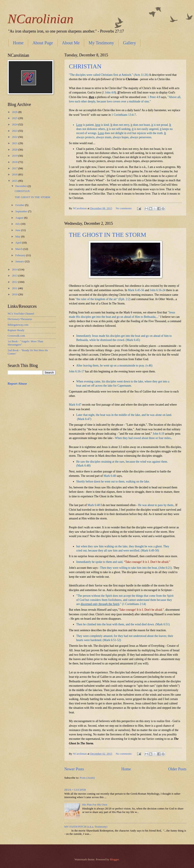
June (18, 230)
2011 (15, 288)
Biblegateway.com (18, 325)
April (19, 243)
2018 (15, 162)
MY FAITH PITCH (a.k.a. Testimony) (86, 827)
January (20, 261)
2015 (15, 181)
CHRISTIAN (85, 66)
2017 (15, 168)
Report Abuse (17, 384)
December (21, 186)
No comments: (124, 208)
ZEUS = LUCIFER (75, 790)
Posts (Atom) (87, 778)
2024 (15, 124)
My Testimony (101, 43)
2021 (15, 143)
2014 (15, 270)
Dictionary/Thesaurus (20, 319)
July (18, 224)
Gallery (129, 43)
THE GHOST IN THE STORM (108, 235)
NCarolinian (40, 19)
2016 (15, 175)
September (22, 211)
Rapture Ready (16, 330)
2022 (15, 137)
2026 (15, 112)
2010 (15, 294)
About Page (43, 43)
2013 (15, 276)
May (18, 237)
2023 (15, 131)
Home (18, 43)
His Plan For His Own (95, 805)
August (20, 218)
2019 (15, 156)
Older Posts (177, 769)
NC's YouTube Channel (21, 314)
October (20, 205)
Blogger (114, 859)
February (21, 255)
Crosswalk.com (16, 336)
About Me (71, 43)
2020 (15, 150)
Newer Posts (74, 769)
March (19, 249)
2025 (15, 118)
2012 (15, 282)
